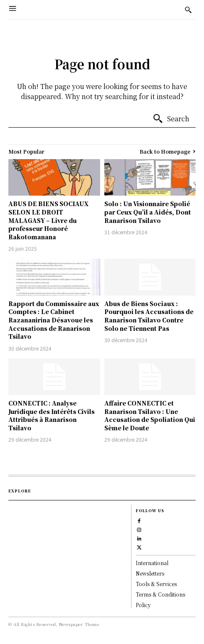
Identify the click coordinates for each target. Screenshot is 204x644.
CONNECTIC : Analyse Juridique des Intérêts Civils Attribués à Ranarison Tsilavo (52, 415)
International (152, 563)
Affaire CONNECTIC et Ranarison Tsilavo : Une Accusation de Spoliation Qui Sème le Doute (150, 415)
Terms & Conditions (160, 594)
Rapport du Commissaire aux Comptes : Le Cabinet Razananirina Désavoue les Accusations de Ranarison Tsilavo (54, 320)
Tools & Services (156, 584)
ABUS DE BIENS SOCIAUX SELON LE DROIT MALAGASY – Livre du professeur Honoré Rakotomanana (48, 220)
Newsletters (150, 573)
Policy (143, 605)
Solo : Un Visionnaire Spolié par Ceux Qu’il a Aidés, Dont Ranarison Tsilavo (148, 212)
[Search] (171, 119)
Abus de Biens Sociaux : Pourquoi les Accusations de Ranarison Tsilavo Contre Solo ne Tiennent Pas (149, 316)
